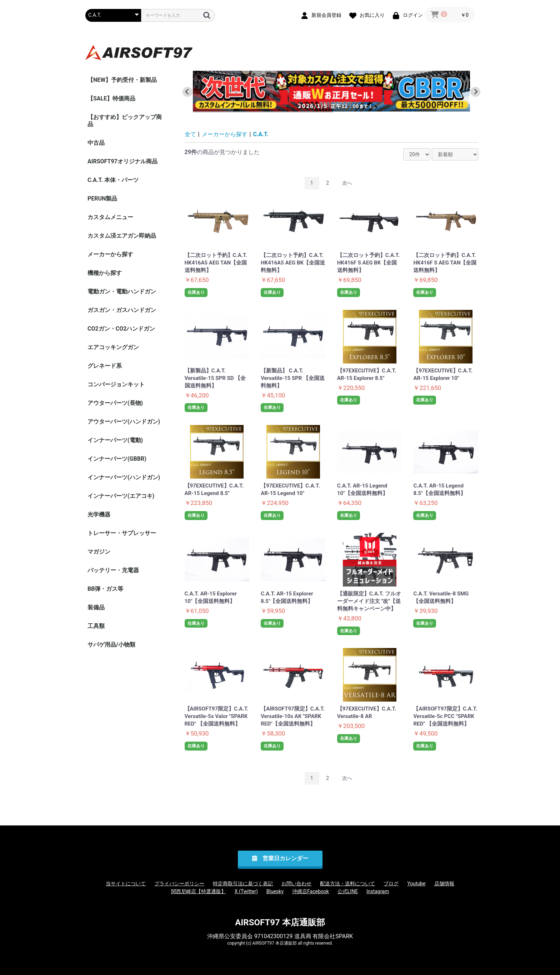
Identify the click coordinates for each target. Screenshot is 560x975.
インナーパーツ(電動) (115, 440)
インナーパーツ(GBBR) (117, 459)
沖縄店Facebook (311, 891)
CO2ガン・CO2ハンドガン (121, 329)
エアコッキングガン (113, 347)
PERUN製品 (102, 199)
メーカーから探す (110, 254)
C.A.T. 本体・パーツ (113, 180)
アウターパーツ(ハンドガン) (124, 422)
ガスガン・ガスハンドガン (122, 310)
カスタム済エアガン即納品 (122, 236)
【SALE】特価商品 (111, 98)
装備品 (96, 607)
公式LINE (348, 891)
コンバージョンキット (116, 384)
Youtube (416, 884)
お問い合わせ (296, 884)
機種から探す (105, 273)
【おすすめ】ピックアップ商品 (125, 121)
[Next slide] (475, 92)
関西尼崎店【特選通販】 (199, 891)
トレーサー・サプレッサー (122, 533)
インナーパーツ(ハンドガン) (124, 477)
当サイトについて (126, 884)
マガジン (99, 552)
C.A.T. (261, 134)
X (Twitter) (246, 891)
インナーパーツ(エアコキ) (121, 496)
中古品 (96, 143)
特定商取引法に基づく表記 (243, 884)
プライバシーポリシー (179, 884)
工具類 (96, 626)
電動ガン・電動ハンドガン (122, 291)
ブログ (391, 884)
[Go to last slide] (187, 92)
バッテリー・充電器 (113, 570)
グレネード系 (105, 366)
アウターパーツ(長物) (115, 403)
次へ (347, 183)
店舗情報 (444, 884)
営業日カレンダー (285, 858)
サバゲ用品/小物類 (111, 645)
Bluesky (275, 891)
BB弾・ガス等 (105, 589)
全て (190, 134)
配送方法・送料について (347, 884)
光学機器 (99, 514)
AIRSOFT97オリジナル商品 (122, 161)
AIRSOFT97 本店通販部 (280, 922)
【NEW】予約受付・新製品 (122, 80)
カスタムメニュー (110, 217)
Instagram (378, 891)
